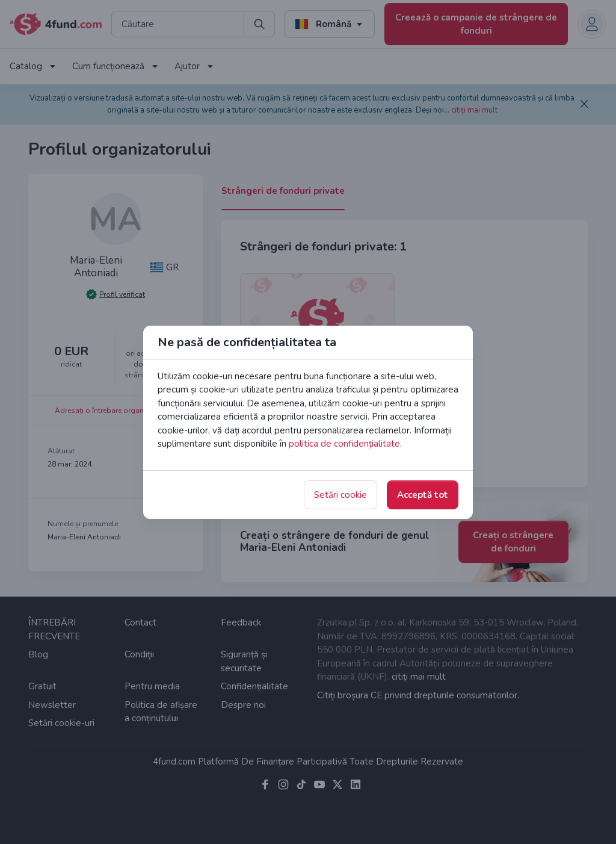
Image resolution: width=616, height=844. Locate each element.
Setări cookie (340, 495)
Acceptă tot (423, 495)
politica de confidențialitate (344, 444)
